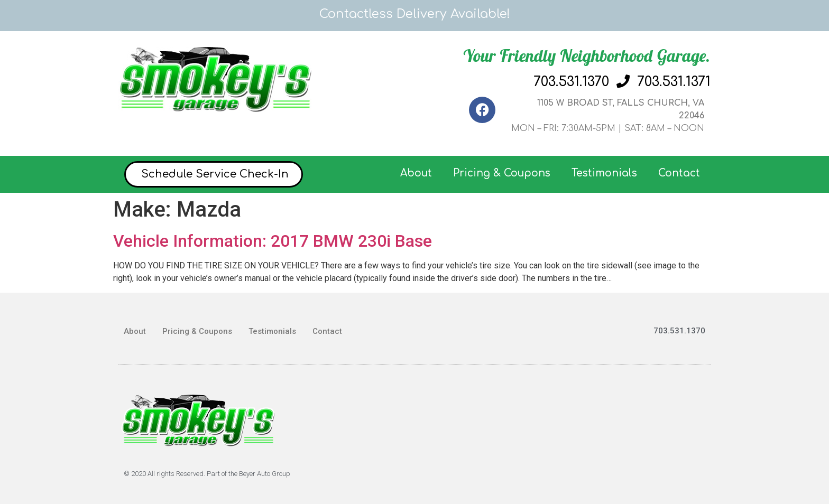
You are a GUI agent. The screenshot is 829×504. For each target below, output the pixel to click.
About (416, 173)
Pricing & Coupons (502, 173)
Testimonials (604, 173)
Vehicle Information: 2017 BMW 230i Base (273, 241)
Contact (679, 173)
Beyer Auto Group (265, 474)
